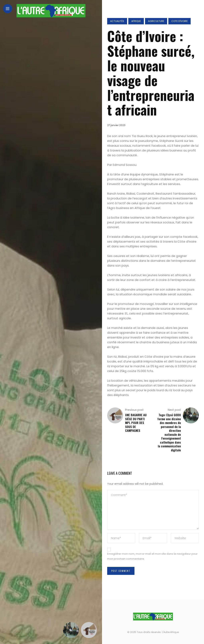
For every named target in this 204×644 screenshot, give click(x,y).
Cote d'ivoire (179, 21)
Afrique (136, 21)
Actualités (117, 21)
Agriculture (156, 21)
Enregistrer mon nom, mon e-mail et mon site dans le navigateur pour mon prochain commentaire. (152, 556)
